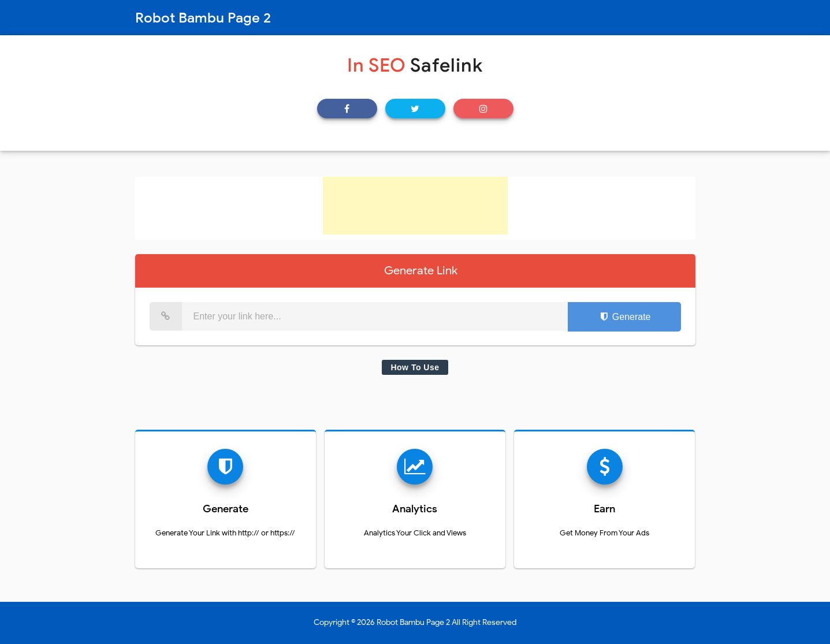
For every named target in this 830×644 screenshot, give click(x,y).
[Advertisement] (415, 206)
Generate (624, 317)
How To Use (415, 367)
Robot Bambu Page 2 (413, 622)
